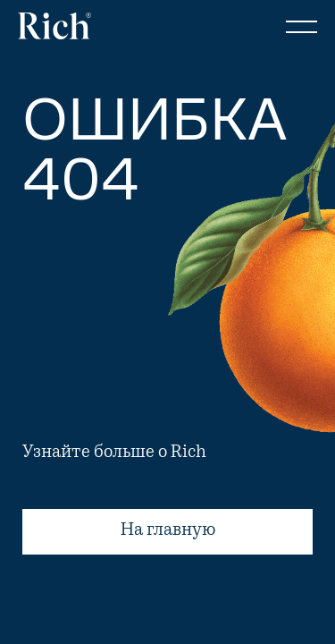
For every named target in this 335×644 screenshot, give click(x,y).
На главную (167, 532)
